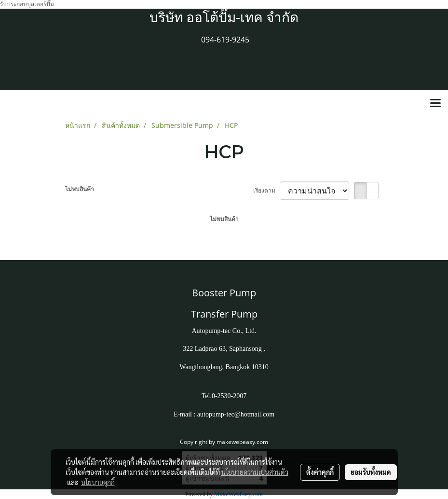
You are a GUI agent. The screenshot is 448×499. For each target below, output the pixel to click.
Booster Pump (224, 293)
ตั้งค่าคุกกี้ (320, 472)
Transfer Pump (224, 314)
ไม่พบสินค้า (80, 189)
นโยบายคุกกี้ (98, 482)
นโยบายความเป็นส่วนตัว (255, 472)
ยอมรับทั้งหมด (371, 472)
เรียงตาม (266, 190)
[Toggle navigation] (435, 104)
